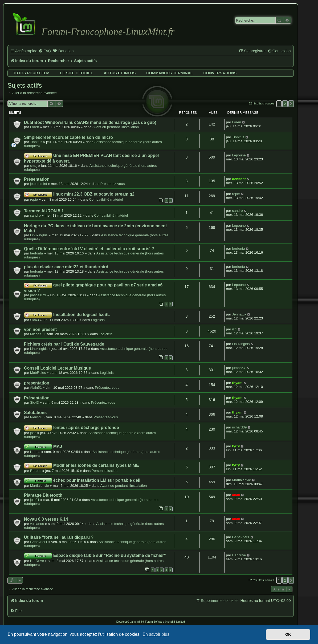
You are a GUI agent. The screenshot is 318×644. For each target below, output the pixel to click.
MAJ (58, 446)
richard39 (239, 427)
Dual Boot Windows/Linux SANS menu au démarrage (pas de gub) (90, 122)
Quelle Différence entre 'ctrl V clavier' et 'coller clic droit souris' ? (89, 249)
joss (33, 433)
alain (236, 495)
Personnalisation (105, 471)
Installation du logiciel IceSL (82, 315)
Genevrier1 (39, 542)
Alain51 (36, 388)
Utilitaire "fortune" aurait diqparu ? (59, 537)
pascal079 (38, 295)
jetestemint (39, 184)
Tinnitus (36, 142)
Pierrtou (36, 417)
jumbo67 (239, 368)
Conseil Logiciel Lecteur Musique (58, 368)
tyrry (236, 446)
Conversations (220, 73)
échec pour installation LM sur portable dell (97, 480)
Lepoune (239, 155)
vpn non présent (40, 329)
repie (34, 199)
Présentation (37, 179)
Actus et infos (120, 73)
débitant (239, 179)
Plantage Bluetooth (43, 495)
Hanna (35, 452)
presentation (37, 383)
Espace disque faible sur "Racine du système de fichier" (110, 555)
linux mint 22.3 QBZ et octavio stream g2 (94, 194)
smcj (34, 166)
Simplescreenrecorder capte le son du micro (68, 137)
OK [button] (288, 634)
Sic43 (34, 320)
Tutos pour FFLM (31, 73)
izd (234, 329)
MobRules (38, 373)
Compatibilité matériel (106, 199)
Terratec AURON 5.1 (44, 211)
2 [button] (285, 104)
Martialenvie (40, 486)
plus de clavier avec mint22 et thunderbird (66, 267)
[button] (291, 104)
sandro (35, 215)
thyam (237, 383)
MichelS (36, 334)
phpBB (138, 622)
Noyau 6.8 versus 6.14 (46, 519)
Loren (35, 127)
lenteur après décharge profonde (86, 428)
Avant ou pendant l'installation (116, 127)
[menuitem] (45, 51)
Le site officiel (76, 73)
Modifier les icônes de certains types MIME (96, 465)
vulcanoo (37, 524)
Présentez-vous (113, 184)
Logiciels (98, 320)
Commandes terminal (169, 73)
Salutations (35, 413)
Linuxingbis (39, 235)
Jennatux (239, 314)
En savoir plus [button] (156, 634)
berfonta (36, 253)
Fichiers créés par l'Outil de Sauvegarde (64, 344)
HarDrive (37, 561)
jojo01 (35, 500)
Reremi (36, 471)
